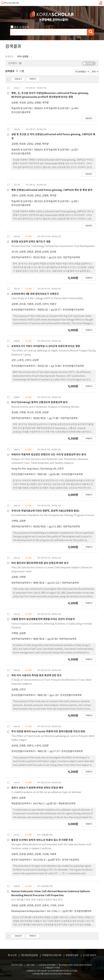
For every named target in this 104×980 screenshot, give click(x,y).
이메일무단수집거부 (52, 955)
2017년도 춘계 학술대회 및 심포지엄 (52, 201)
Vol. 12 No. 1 (53, 911)
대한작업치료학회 (72, 258)
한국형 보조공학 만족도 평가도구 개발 (31, 242)
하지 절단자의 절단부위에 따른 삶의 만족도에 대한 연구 (40, 563)
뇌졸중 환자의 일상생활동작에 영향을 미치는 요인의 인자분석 (43, 619)
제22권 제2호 (40, 258)
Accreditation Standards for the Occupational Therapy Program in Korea (53, 515)
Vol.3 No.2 (39, 804)
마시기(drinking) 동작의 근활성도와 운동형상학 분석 (39, 402)
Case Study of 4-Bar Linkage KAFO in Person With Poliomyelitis (47, 298)
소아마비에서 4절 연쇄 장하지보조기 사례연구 (35, 294)
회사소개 (12, 955)
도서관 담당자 (90, 955)
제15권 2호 (43, 366)
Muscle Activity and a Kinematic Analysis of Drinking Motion (45, 407)
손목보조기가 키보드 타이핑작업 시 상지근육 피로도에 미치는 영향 (46, 346)
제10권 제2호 (40, 527)
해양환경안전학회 (67, 804)
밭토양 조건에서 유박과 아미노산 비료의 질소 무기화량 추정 (42, 840)
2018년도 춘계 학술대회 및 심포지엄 (52, 150)
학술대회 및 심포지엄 (21, 108)
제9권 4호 (42, 474)
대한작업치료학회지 (21, 258)
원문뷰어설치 (72, 955)
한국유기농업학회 (71, 860)
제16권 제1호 (40, 418)
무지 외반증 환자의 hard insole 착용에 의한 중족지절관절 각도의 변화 (48, 732)
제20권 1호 (43, 310)
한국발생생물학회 (83, 911)
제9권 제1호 (39, 583)
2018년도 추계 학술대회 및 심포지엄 (52, 108)
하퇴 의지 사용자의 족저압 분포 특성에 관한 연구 (36, 675)
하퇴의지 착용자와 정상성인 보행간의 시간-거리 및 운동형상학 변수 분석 (49, 455)
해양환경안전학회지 (21, 804)
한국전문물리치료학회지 (23, 310)
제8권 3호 (42, 695)
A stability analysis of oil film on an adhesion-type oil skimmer (46, 792)
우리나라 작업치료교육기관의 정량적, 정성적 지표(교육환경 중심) (45, 511)
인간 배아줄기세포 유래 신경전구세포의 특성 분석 (37, 900)
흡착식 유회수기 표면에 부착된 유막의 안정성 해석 (37, 788)
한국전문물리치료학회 (73, 310)
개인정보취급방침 (29, 955)
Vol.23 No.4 (39, 860)
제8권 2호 (42, 751)
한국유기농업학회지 (21, 860)
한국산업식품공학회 (21, 112)
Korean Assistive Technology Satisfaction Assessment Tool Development (53, 246)
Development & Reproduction (28, 911)
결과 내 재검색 (21, 27)
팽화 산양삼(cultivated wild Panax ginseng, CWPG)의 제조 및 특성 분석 (52, 190)
